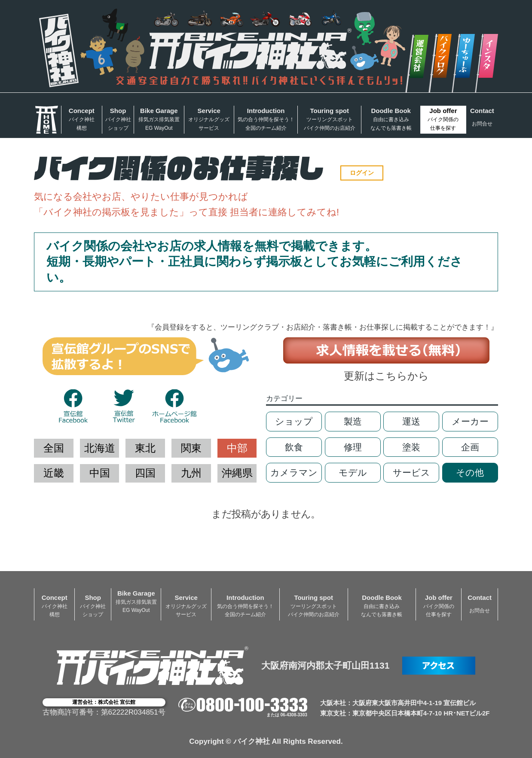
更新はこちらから (386, 376)
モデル (353, 472)
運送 (411, 421)
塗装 (411, 447)
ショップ (294, 421)
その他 (470, 472)
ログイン (362, 173)
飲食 (294, 447)
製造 (353, 421)
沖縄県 (237, 473)
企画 (470, 447)
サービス (411, 472)
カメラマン (294, 472)
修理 (353, 447)
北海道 (100, 448)
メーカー (470, 421)
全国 (54, 448)
